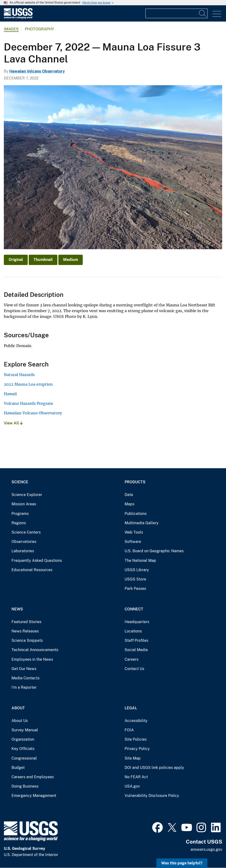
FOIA (129, 730)
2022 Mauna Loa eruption (28, 384)
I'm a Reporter (24, 687)
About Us (20, 721)
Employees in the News (32, 659)
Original (16, 260)
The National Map (140, 561)
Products (135, 482)
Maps (130, 504)
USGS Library (137, 570)
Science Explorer (27, 495)
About (18, 708)
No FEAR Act (136, 777)
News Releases (25, 631)
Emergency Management (34, 796)
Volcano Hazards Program (28, 403)
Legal (131, 708)
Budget (18, 768)
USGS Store (135, 579)
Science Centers (26, 532)
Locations (133, 631)
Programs (20, 514)
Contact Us (134, 669)
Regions (19, 523)
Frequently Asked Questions (37, 561)
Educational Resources (32, 570)
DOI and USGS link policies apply (154, 768)
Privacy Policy (137, 749)
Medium (71, 260)
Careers (132, 659)
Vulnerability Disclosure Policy (152, 796)
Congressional (24, 758)
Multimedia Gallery (142, 523)
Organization (23, 739)
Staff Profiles (136, 640)
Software (133, 542)
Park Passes (135, 589)
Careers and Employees (33, 777)
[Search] (203, 13)
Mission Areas (24, 504)
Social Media (136, 650)
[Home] (18, 18)
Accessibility (136, 721)
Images (11, 29)
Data (129, 495)
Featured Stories (26, 622)
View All (13, 423)
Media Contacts (25, 678)
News (17, 609)
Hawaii (10, 394)
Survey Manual (25, 730)
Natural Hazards (19, 375)
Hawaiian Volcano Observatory (37, 71)
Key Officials (23, 749)
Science (20, 482)
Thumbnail (43, 260)
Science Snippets (27, 640)
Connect (134, 609)
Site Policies (136, 739)
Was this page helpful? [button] (182, 863)
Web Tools (134, 532)
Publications (136, 514)
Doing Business (25, 786)
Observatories (24, 542)
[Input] (176, 13)
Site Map (133, 758)
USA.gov (132, 786)
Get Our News (24, 669)
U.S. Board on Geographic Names (154, 551)
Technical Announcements (35, 650)
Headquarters (137, 622)
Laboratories (23, 551)
